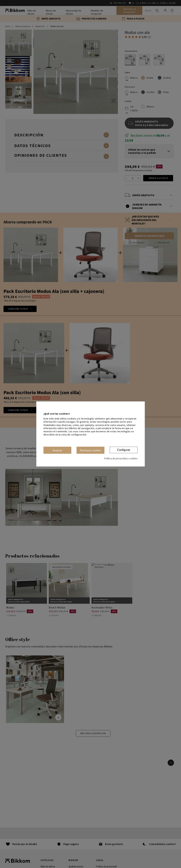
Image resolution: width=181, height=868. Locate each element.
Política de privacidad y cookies (121, 459)
